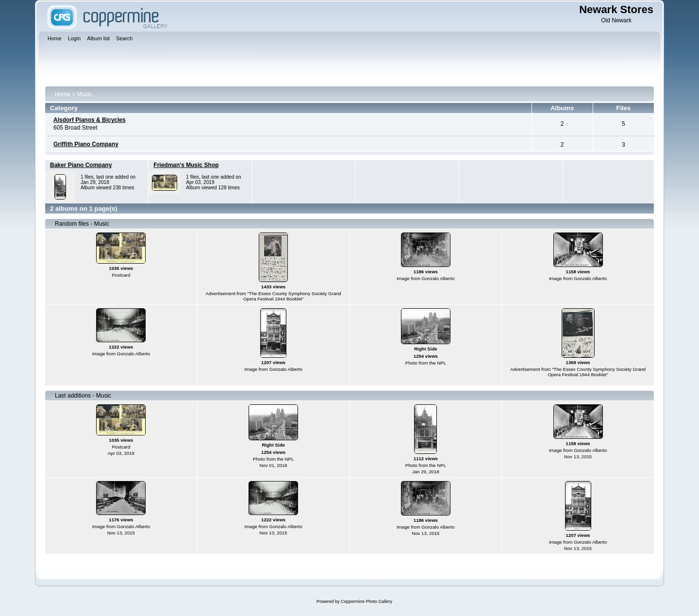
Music (85, 94)
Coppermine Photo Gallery (366, 601)
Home (63, 94)
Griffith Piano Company (86, 144)
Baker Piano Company (81, 165)
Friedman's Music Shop (186, 165)
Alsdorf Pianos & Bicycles (90, 120)
